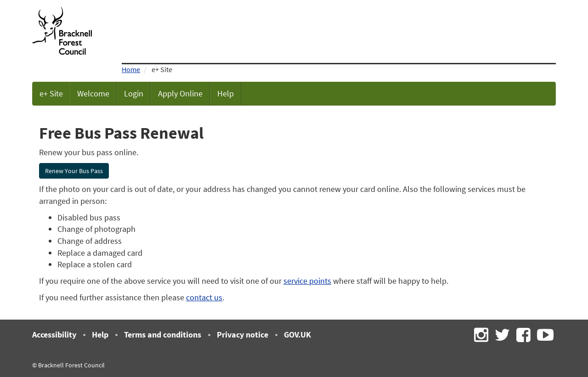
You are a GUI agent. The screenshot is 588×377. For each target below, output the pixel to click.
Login (134, 93)
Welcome (93, 93)
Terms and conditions (163, 335)
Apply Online (180, 93)
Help (226, 93)
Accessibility (54, 335)
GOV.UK (297, 335)
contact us (204, 297)
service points (307, 281)
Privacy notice (243, 335)
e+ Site (51, 93)
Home (131, 69)
